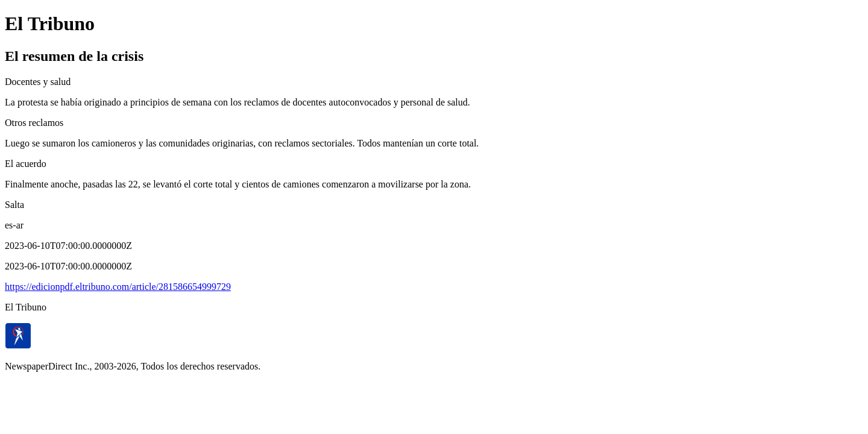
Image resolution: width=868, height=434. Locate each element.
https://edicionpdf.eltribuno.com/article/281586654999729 (118, 287)
